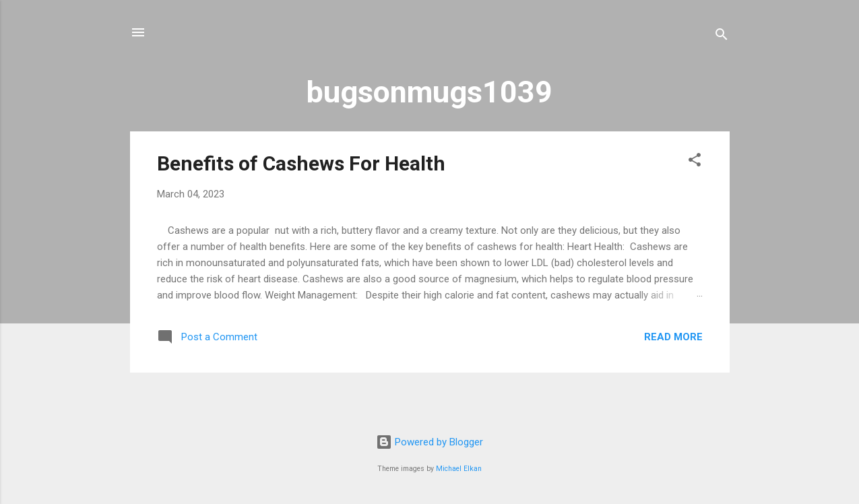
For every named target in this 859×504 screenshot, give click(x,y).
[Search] (722, 37)
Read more (673, 337)
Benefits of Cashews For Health (301, 163)
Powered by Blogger (429, 442)
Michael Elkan (459, 469)
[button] (695, 162)
